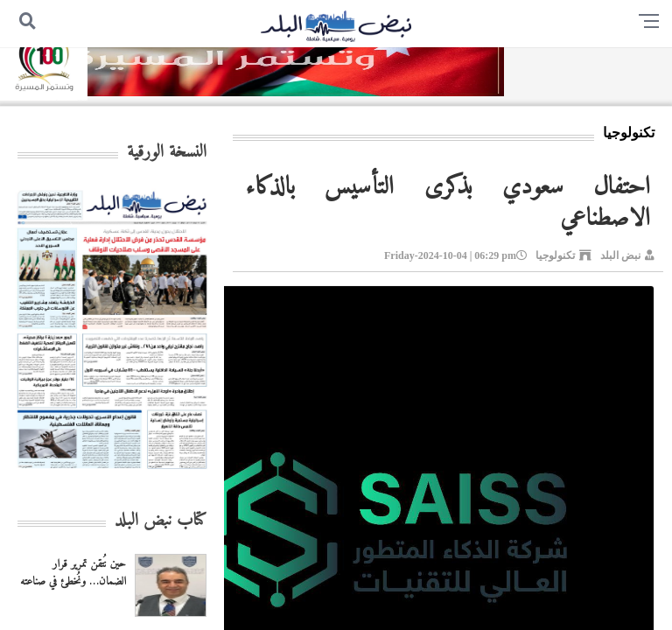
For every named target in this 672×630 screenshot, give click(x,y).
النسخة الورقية (167, 153)
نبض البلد (620, 255)
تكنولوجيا (555, 255)
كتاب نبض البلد (161, 521)
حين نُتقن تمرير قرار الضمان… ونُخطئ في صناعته (73, 573)
